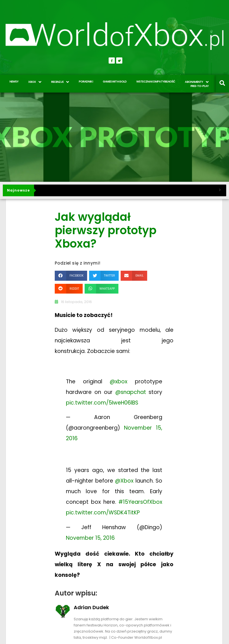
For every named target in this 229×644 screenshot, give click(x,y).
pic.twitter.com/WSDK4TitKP (103, 513)
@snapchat (131, 392)
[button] (71, 276)
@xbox (119, 382)
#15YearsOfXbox (140, 502)
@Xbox (124, 481)
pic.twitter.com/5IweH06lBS (102, 403)
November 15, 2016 (90, 538)
